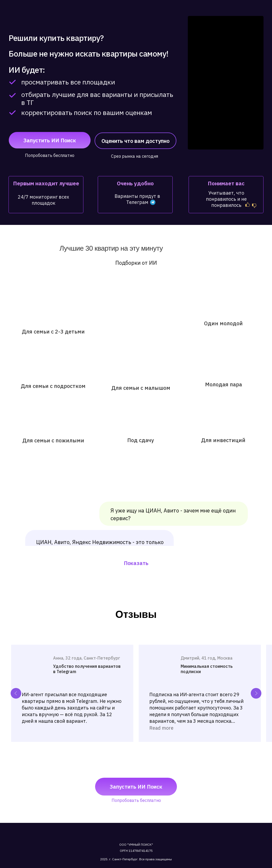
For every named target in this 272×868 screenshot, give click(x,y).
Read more (161, 728)
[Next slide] (256, 693)
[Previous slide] (16, 693)
